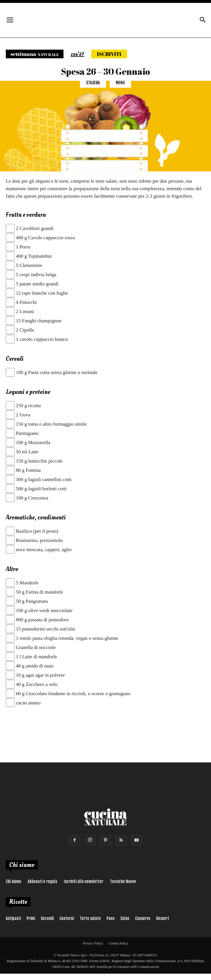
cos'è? (78, 54)
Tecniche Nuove (123, 881)
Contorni (67, 918)
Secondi (47, 918)
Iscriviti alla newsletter (84, 881)
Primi (31, 918)
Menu (120, 83)
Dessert (163, 918)
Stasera (93, 83)
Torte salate (90, 918)
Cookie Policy (118, 943)
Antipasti (13, 918)
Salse (125, 918)
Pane (111, 918)
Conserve (143, 918)
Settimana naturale (35, 54)
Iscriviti (109, 54)
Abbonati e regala (42, 881)
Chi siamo (13, 881)
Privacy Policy (93, 943)
